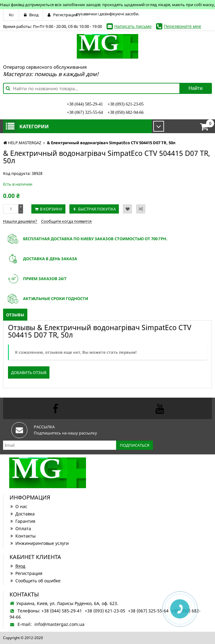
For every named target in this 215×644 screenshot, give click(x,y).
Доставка (22, 514)
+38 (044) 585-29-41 (85, 104)
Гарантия (22, 521)
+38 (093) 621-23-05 (126, 104)
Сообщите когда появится (66, 221)
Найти (196, 88)
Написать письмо (133, 26)
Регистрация (26, 573)
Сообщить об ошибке (35, 581)
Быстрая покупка (97, 209)
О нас (18, 506)
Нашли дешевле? (20, 221)
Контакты (23, 536)
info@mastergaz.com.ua (59, 624)
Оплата (20, 528)
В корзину (51, 209)
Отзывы (15, 315)
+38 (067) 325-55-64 (85, 112)
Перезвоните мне (182, 26)
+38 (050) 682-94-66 (126, 112)
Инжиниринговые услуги (39, 543)
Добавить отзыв (29, 372)
